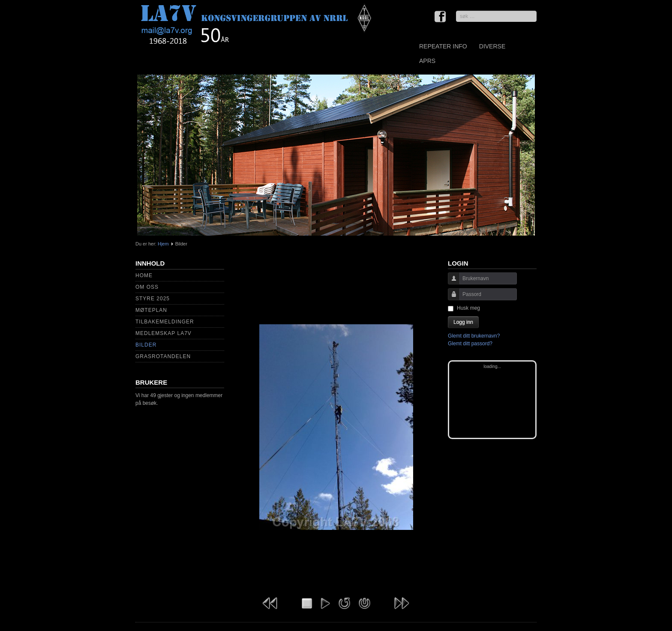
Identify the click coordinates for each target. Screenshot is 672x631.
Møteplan (151, 310)
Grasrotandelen (163, 356)
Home (144, 275)
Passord (451, 298)
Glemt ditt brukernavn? (474, 336)
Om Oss (147, 287)
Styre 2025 (153, 299)
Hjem (163, 244)
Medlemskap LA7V (163, 333)
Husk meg (468, 308)
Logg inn (463, 322)
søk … (456, 11)
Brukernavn (451, 283)
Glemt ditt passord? (470, 344)
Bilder (146, 345)
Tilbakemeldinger (165, 322)
